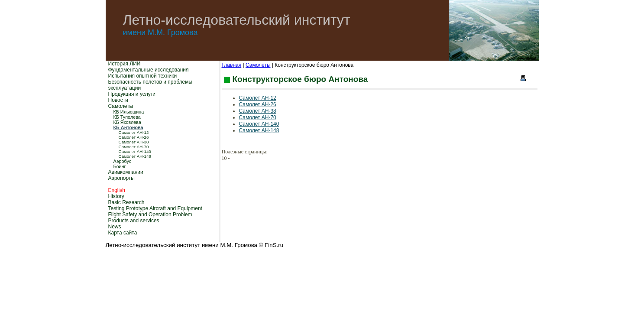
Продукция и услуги (132, 94)
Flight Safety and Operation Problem (150, 214)
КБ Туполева (127, 117)
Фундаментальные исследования (149, 70)
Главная (232, 65)
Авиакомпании (126, 172)
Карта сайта (123, 233)
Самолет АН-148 (135, 156)
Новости (118, 100)
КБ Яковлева (127, 122)
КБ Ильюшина (129, 112)
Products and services (134, 221)
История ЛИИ (125, 64)
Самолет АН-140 (135, 151)
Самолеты (121, 106)
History (116, 196)
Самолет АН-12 (134, 132)
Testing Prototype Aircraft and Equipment (155, 208)
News (115, 227)
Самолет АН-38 (134, 142)
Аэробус (123, 161)
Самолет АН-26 (134, 137)
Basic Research (126, 202)
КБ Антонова (128, 127)
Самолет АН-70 (134, 147)
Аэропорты (121, 178)
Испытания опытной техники (143, 76)
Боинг (120, 166)
